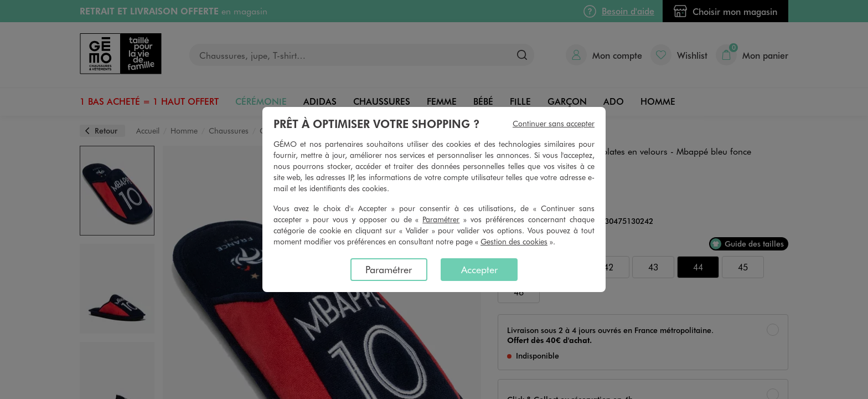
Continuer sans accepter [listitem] (554, 123)
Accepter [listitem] (479, 269)
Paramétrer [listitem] (389, 269)
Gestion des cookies (514, 241)
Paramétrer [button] (441, 219)
